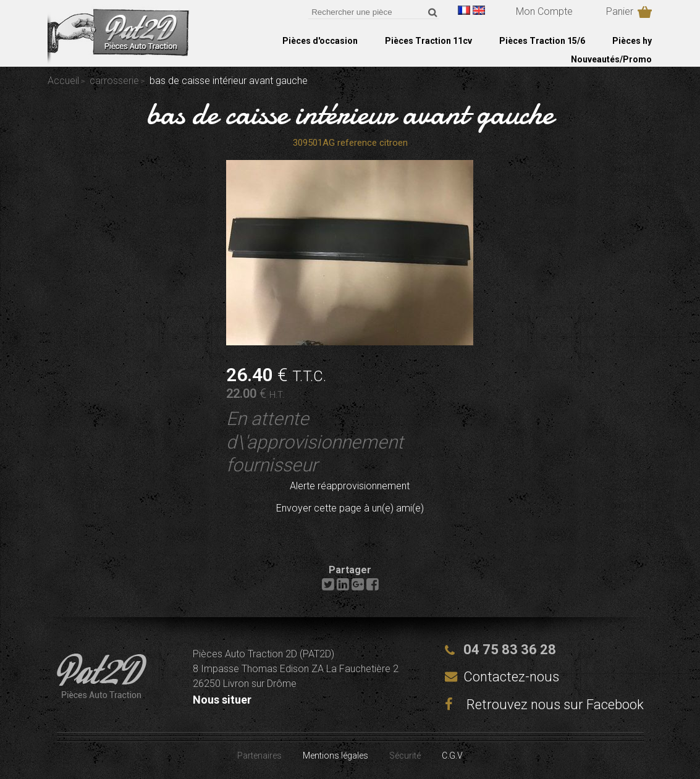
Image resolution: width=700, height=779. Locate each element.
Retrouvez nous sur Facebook (544, 705)
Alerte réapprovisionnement (350, 486)
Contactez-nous (511, 677)
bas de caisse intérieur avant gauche (350, 114)
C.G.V (452, 756)
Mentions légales (335, 756)
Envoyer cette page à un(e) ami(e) (350, 508)
